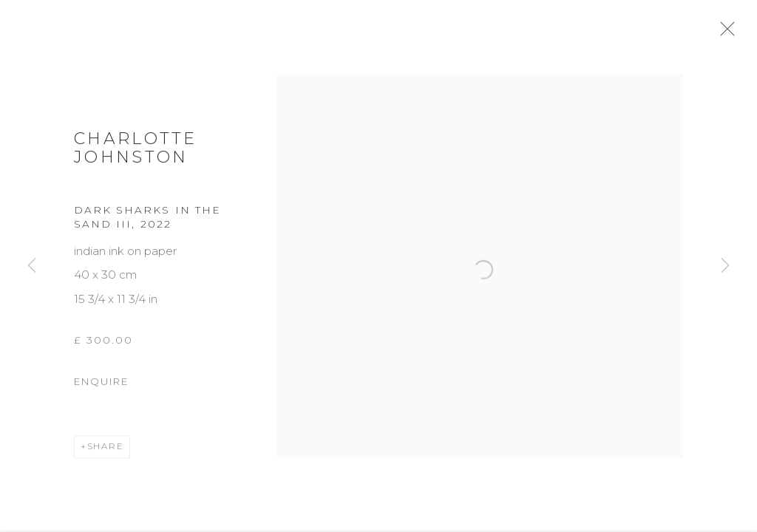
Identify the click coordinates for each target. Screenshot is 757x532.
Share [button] (106, 452)
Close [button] (732, 33)
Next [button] (725, 266)
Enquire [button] (101, 387)
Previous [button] (32, 266)
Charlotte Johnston (136, 154)
